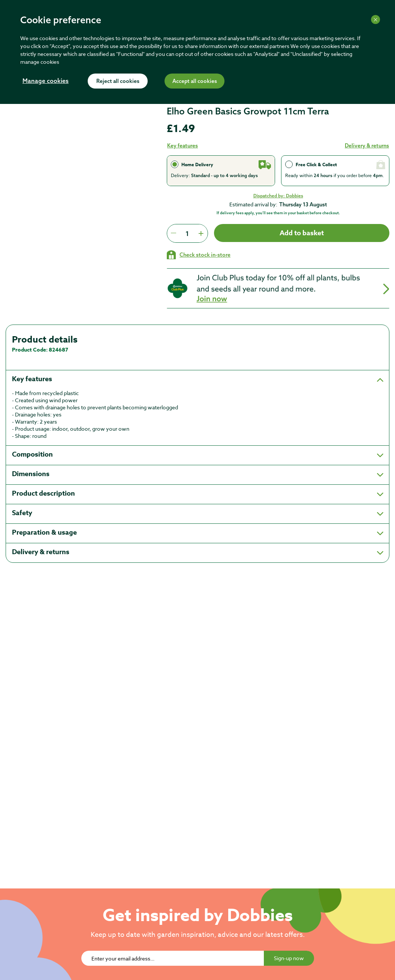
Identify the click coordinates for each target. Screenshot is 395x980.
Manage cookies (46, 81)
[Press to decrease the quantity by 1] (174, 233)
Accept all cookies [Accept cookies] (195, 81)
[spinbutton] (187, 233)
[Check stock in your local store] (199, 255)
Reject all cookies (118, 81)
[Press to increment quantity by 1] (201, 233)
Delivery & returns (367, 146)
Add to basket (302, 233)
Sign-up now (289, 958)
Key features (183, 146)
